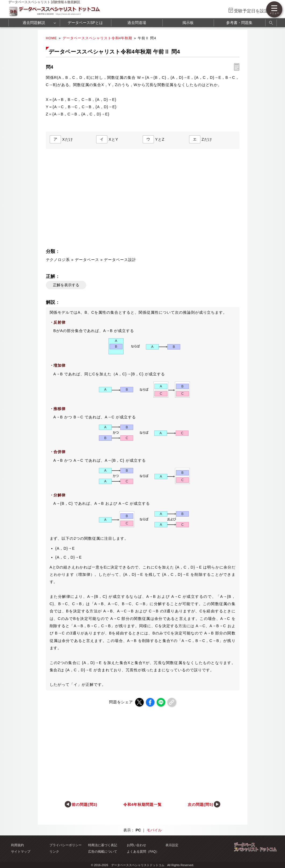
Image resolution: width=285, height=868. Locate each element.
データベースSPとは (85, 23)
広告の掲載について (103, 852)
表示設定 (172, 845)
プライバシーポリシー (66, 845)
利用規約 (17, 845)
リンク (54, 852)
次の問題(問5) (201, 805)
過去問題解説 (34, 23)
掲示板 (188, 23)
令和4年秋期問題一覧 (143, 805)
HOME (52, 38)
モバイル (154, 830)
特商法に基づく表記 (103, 845)
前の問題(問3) (84, 805)
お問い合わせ (136, 845)
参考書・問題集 (239, 23)
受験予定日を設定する (255, 11)
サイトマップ (21, 852)
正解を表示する (66, 285)
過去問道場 (137, 23)
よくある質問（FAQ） (143, 852)
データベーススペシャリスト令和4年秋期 (98, 38)
